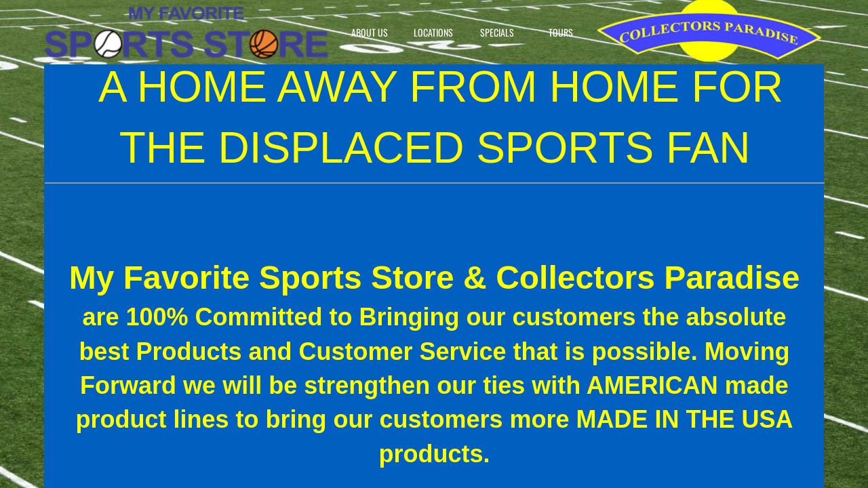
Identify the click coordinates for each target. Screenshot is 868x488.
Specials (497, 32)
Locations (433, 32)
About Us (370, 32)
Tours (561, 32)
